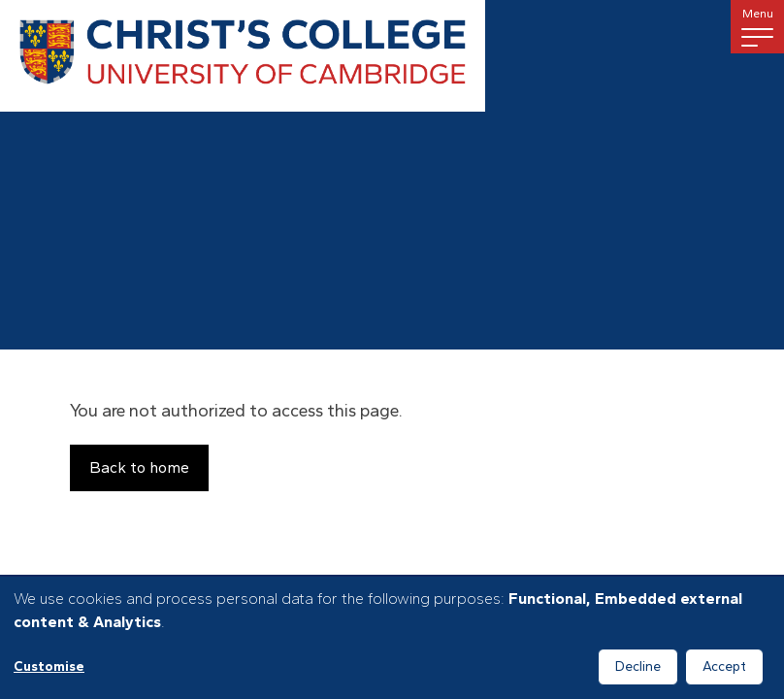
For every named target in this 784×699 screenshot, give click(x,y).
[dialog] (392, 638)
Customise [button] (49, 666)
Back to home (139, 467)
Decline (638, 666)
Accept (724, 666)
